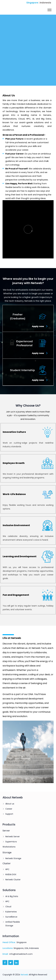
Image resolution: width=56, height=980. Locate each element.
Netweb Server (13, 837)
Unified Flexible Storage (13, 924)
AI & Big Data (12, 896)
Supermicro (11, 842)
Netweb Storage (13, 858)
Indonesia (45, 3)
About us (10, 804)
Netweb (24, 975)
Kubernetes (11, 912)
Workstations (9, 847)
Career (9, 809)
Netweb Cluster (13, 880)
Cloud (8, 907)
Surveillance (11, 917)
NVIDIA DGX (11, 874)
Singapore (32, 3)
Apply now (40, 326)
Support (9, 814)
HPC (7, 869)
